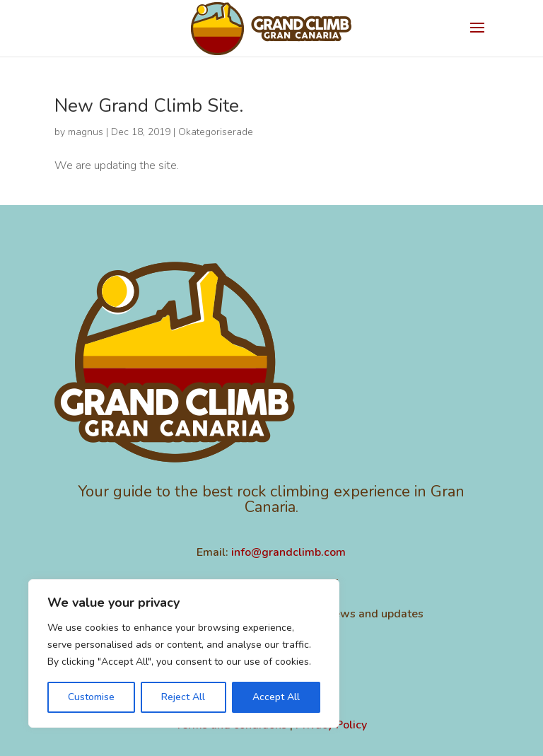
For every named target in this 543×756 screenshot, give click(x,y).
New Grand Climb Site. (149, 106)
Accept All (276, 697)
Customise (91, 697)
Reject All (183, 697)
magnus (86, 132)
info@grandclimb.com (288, 552)
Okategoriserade (216, 132)
